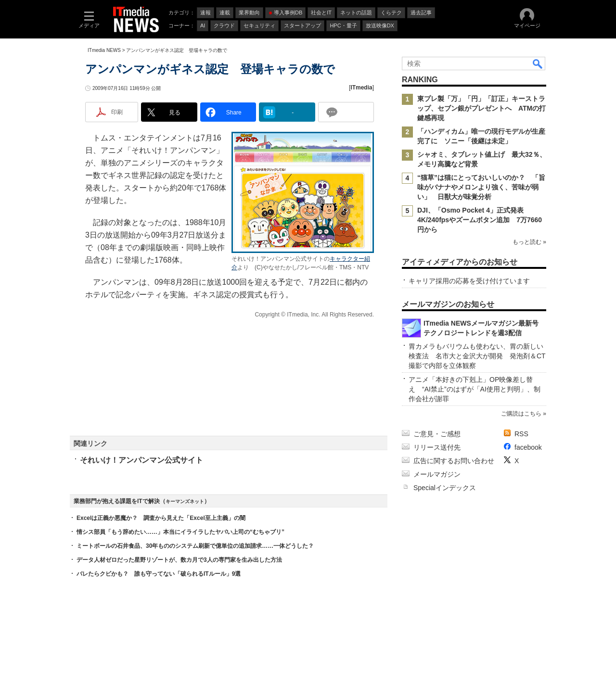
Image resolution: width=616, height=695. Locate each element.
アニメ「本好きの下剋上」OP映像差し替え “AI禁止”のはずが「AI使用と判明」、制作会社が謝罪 (475, 389)
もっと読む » (529, 242)
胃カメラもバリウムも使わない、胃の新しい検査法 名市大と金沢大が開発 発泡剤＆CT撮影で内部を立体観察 (477, 356)
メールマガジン (437, 474)
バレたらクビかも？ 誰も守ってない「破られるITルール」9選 (159, 574)
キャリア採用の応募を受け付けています (469, 281)
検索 (538, 63)
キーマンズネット (185, 501)
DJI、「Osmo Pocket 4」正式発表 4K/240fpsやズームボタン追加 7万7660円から (480, 220)
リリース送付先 (437, 447)
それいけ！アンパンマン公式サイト (141, 460)
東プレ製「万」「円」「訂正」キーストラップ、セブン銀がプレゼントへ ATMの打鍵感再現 (481, 108)
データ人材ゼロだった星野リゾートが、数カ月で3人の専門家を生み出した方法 (179, 560)
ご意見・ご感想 (437, 434)
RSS (521, 434)
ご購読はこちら (521, 414)
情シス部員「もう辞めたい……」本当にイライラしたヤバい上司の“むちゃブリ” (180, 532)
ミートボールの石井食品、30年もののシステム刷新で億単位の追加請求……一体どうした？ (195, 546)
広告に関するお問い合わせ (454, 461)
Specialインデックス (445, 488)
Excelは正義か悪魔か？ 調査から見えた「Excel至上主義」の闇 (161, 518)
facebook (528, 447)
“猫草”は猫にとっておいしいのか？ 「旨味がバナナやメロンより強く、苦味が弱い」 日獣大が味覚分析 (481, 187)
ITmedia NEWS (104, 50)
